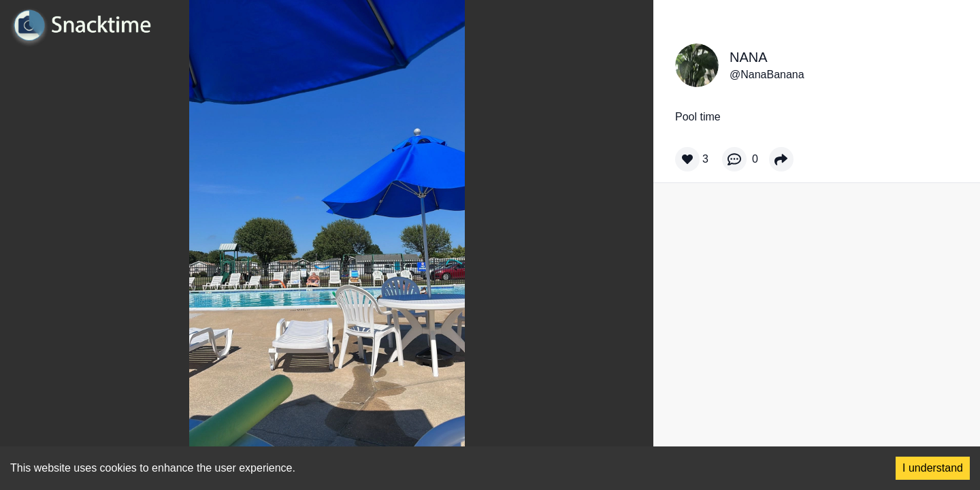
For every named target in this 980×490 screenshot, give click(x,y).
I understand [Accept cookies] (933, 468)
